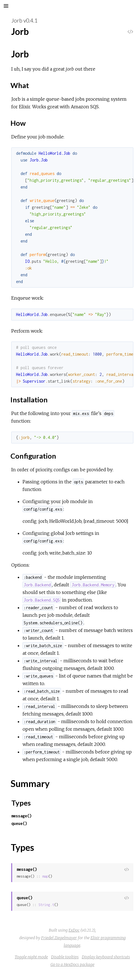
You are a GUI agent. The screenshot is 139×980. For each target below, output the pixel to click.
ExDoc (74, 930)
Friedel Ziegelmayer (59, 938)
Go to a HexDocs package (72, 965)
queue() (19, 823)
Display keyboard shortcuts (106, 957)
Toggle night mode (31, 957)
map (45, 876)
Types (21, 803)
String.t (46, 905)
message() (21, 816)
